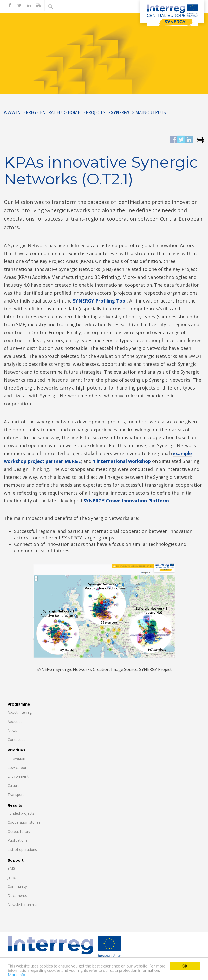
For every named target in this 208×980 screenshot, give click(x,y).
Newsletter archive (23, 905)
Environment (18, 776)
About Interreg (20, 712)
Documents (17, 895)
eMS (11, 868)
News (12, 730)
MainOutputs (151, 112)
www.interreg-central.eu (33, 112)
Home (74, 112)
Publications (18, 840)
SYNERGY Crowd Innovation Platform (126, 501)
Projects (96, 112)
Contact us (17, 740)
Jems (12, 877)
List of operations (22, 850)
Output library (19, 831)
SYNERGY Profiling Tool (100, 301)
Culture (14, 786)
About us (15, 721)
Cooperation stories (24, 822)
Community (17, 886)
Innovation (16, 758)
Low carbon (17, 767)
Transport (16, 794)
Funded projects (21, 813)
